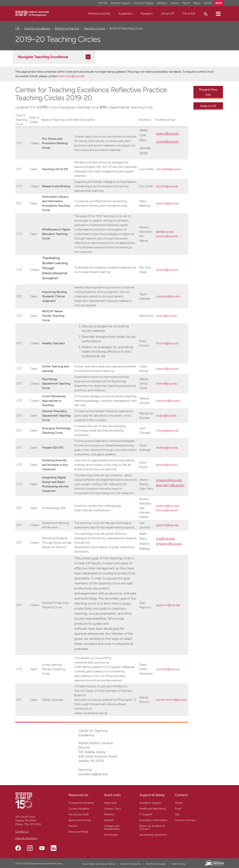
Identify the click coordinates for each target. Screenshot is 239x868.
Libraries (109, 820)
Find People (111, 835)
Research (147, 14)
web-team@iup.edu (71, 76)
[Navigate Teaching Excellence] (55, 57)
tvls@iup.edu (165, 539)
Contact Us (22, 832)
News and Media (78, 832)
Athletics (109, 814)
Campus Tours (112, 809)
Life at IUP (167, 14)
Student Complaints (131, 864)
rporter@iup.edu (166, 316)
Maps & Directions (26, 838)
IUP (17, 28)
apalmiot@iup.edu (167, 506)
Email (178, 809)
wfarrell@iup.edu (167, 384)
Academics (125, 14)
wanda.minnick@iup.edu (172, 700)
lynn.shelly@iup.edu (168, 169)
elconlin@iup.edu (167, 186)
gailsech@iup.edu (167, 525)
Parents (73, 826)
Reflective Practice (67, 28)
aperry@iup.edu (167, 134)
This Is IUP (189, 14)
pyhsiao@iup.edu (167, 270)
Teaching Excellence (37, 28)
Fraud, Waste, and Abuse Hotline (98, 864)
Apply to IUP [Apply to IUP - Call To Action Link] (208, 106)
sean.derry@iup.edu (170, 485)
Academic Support (150, 803)
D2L (177, 814)
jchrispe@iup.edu (167, 430)
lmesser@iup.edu (167, 510)
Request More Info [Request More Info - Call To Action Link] (208, 92)
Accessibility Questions (153, 835)
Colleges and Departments (112, 827)
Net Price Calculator (156, 864)
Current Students (79, 809)
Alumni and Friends (80, 820)
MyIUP (179, 803)
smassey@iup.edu (169, 480)
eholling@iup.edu (167, 448)
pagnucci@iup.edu (168, 605)
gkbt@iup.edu (165, 232)
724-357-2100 (33, 824)
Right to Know (179, 864)
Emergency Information (153, 820)
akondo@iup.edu (167, 465)
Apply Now (110, 803)
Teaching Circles (94, 28)
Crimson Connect (185, 820)
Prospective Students (81, 803)
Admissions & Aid (99, 14)
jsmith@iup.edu (167, 142)
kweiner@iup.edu (167, 236)
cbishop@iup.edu (167, 369)
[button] (218, 14)
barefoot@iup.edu (168, 203)
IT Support (146, 814)
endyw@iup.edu (166, 416)
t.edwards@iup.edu (168, 296)
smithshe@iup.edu (168, 669)
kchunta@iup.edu (167, 343)
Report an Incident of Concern (152, 827)
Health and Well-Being (153, 809)
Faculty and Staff (79, 814)
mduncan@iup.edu (168, 401)
